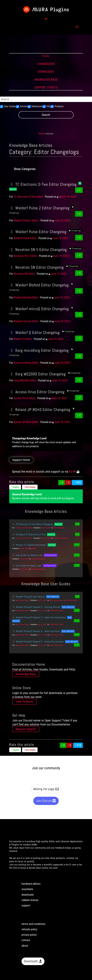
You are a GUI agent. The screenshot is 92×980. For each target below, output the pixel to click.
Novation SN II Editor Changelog (38, 250)
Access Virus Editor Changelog (37, 392)
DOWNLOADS (46, 72)
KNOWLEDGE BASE (46, 80)
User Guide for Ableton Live (27, 555)
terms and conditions (33, 924)
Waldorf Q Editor (23, 339)
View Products (24, 702)
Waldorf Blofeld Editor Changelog (39, 285)
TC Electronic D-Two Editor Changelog (43, 184)
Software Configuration (38, 559)
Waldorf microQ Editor (26, 321)
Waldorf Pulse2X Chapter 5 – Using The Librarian (38, 642)
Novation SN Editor (24, 274)
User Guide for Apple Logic (27, 566)
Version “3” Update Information (29, 545)
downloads (28, 895)
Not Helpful (30, 487)
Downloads (31, 961)
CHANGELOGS (46, 64)
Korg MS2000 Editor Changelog (37, 374)
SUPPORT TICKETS (46, 87)
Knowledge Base (26, 674)
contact (26, 940)
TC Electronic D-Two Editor (28, 197)
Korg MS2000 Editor (25, 380)
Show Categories (25, 169)
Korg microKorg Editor (26, 363)
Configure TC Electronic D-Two (29, 534)
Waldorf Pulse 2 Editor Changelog (39, 208)
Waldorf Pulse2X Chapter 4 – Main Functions (36, 631)
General (58, 524)
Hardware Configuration (61, 538)
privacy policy (29, 935)
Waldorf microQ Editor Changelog (39, 309)
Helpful (15, 487)
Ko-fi (72, 472)
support (26, 905)
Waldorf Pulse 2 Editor (26, 220)
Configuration (51, 555)
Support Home (21, 460)
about (25, 946)
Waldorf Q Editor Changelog (34, 332)
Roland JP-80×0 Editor (26, 422)
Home (41, 134)
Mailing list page (44, 789)
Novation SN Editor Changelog (37, 267)
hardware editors (31, 884)
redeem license (30, 900)
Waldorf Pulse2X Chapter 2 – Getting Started (36, 607)
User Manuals (53, 597)
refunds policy (29, 929)
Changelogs (76, 231)
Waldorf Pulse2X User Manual (29, 597)
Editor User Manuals (56, 600)
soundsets (27, 889)
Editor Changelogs (59, 528)
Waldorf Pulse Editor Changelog (38, 232)
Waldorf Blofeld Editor (26, 297)
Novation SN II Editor (25, 256)
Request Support (26, 729)
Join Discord (44, 801)
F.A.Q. (46, 56)
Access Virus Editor (24, 398)
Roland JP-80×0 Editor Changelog (40, 410)
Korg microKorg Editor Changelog (39, 350)
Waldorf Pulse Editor (25, 238)
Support (33, 548)
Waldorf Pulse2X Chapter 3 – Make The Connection (39, 617)
